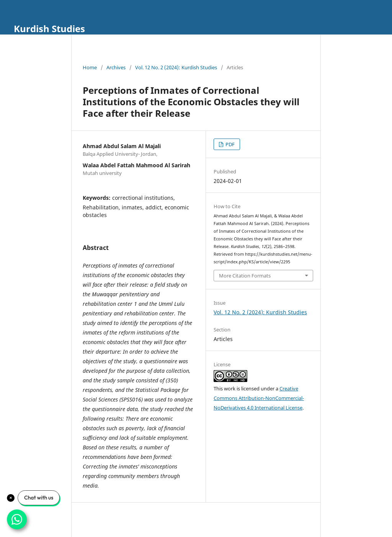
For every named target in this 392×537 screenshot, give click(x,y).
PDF (229, 144)
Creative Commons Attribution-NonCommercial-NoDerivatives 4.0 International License (259, 398)
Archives (116, 67)
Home (90, 67)
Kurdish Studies (49, 29)
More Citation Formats (245, 276)
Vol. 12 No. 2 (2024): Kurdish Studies (176, 67)
